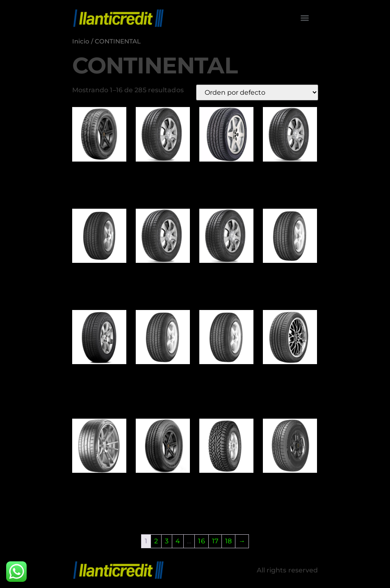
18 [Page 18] (228, 541)
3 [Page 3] (167, 541)
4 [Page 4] (178, 541)
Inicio (81, 41)
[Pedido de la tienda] (257, 92)
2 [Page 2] (156, 541)
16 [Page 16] (201, 541)
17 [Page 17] (215, 541)
